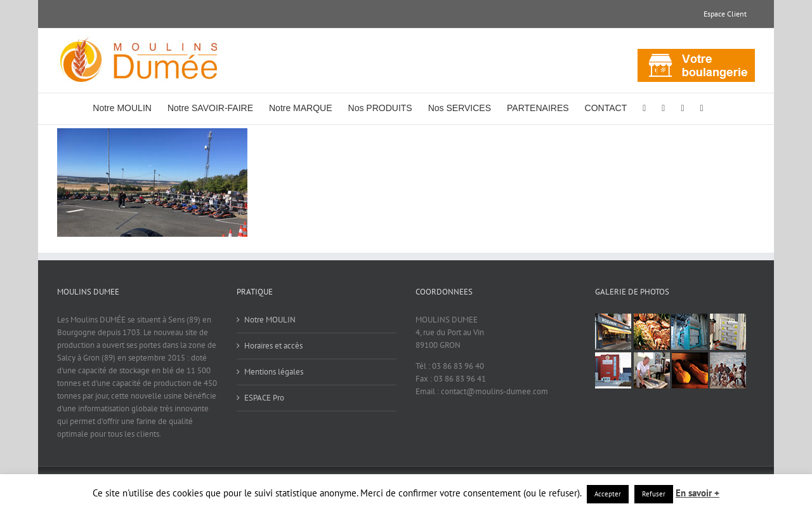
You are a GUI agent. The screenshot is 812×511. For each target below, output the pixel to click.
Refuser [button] (654, 494)
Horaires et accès (273, 346)
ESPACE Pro (264, 398)
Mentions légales (274, 372)
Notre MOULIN (270, 320)
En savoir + (697, 493)
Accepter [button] (608, 494)
